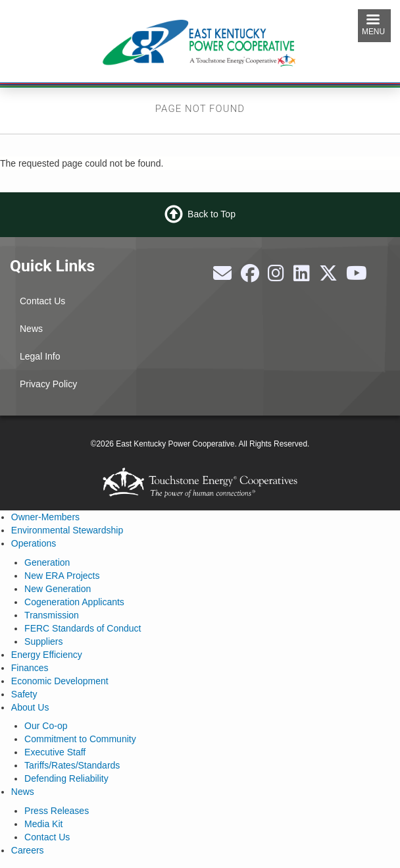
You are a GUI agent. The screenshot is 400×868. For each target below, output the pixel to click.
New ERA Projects (62, 576)
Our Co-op (46, 726)
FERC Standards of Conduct (83, 628)
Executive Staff (55, 752)
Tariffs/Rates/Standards (72, 765)
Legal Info (40, 356)
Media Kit (43, 824)
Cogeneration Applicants (74, 602)
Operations (34, 543)
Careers (28, 850)
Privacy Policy (48, 384)
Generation (47, 562)
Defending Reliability (66, 778)
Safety (24, 694)
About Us (30, 707)
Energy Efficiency (47, 655)
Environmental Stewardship (67, 530)
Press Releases (57, 811)
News (31, 329)
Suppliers (43, 641)
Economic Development (60, 681)
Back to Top (212, 214)
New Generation (58, 589)
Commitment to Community (80, 739)
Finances (30, 668)
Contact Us (42, 301)
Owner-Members (45, 517)
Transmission (52, 615)
